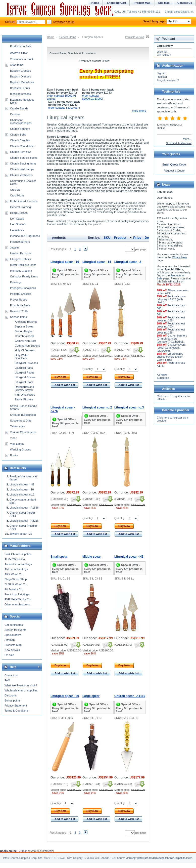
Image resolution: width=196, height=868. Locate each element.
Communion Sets (25, 341)
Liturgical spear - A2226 (24, 521)
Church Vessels (24, 336)
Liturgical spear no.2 (97, 407)
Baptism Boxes (24, 326)
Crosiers (15, 190)
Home (51, 37)
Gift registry (164, 55)
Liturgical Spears (25, 377)
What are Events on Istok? (21, 685)
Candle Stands (19, 108)
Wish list (162, 52)
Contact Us (185, 3)
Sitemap (10, 640)
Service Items (68, 37)
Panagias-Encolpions (23, 288)
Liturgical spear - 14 (97, 262)
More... (187, 139)
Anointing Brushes (26, 322)
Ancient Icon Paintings (18, 564)
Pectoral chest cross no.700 (171, 325)
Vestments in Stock (22, 59)
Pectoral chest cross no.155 (171, 319)
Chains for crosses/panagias (21, 121)
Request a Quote (174, 171)
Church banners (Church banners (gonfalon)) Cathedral (172, 339)
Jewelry (15, 247)
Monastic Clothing (21, 271)
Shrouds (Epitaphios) (23, 415)
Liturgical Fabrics (20, 259)
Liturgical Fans (24, 368)
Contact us (11, 675)
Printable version (135, 37)
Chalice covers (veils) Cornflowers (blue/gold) (171, 348)
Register (162, 77)
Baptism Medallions (22, 82)
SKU (107, 238)
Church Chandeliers (22, 146)
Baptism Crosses (20, 71)
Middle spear (92, 557)
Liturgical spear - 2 (128, 262)
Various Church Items (23, 432)
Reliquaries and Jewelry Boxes (24, 388)
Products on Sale (21, 46)
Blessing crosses (20, 94)
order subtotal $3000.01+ (64, 108)
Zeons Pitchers (24, 399)
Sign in (161, 73)
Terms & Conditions (16, 711)
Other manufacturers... (18, 604)
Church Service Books (24, 158)
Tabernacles (17, 426)
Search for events (15, 630)
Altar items (17, 65)
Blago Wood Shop (16, 579)
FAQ (7, 680)
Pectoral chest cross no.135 (171, 331)
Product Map (142, 3)
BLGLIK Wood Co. (16, 584)
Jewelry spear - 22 (21, 534)
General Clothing (20, 207)
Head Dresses (19, 213)
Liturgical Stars (24, 382)
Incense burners (20, 242)
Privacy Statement (16, 706)
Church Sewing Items (23, 163)
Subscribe (163, 378)
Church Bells (18, 135)
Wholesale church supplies (21, 690)
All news (162, 375)
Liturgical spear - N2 (129, 557)
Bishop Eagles (24, 331)
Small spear (59, 557)
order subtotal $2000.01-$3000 (92, 97)
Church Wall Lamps (22, 169)
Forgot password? (168, 80)
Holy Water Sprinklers (22, 357)
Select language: (167, 21)
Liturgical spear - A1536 (24, 508)
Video (14, 438)
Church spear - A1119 (130, 696)
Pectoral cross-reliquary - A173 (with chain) (171, 299)
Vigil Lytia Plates (25, 395)
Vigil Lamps (17, 444)
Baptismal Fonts (20, 88)
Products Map (13, 645)
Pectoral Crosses (21, 294)
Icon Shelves (18, 224)
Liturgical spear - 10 (65, 262)
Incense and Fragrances (25, 236)
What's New (179, 257)
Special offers (13, 635)
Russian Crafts (19, 311)
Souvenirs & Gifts (21, 421)
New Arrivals (12, 650)
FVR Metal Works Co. (18, 599)
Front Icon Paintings (17, 594)
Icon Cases (17, 219)
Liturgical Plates (25, 373)
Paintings (16, 282)
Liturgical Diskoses (26, 363)
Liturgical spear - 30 (65, 696)
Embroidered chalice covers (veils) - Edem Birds (170, 357)
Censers (15, 114)
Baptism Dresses (20, 76)
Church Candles (20, 140)
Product (120, 238)
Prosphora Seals (20, 305)
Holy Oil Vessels (25, 350)
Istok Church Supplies (18, 554)
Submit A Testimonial (179, 143)
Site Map (164, 3)
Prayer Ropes (18, 300)
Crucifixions (17, 195)
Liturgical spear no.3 (129, 407)
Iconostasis (17, 230)
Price (137, 238)
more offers (139, 111)
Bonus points (13, 700)
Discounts (11, 695)
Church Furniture (20, 152)
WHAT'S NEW (19, 53)
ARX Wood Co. (14, 574)
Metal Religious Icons (23, 265)
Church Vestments (21, 175)
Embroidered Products (24, 201)
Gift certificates (14, 625)
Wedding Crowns (21, 449)
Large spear (91, 696)
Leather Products (21, 253)
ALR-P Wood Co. (15, 559)
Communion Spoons (27, 346)
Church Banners (20, 129)
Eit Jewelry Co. (14, 589)
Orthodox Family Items (24, 276)
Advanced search (64, 22)
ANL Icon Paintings (16, 569)
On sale (9, 655)
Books (14, 455)
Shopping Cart (116, 3)
